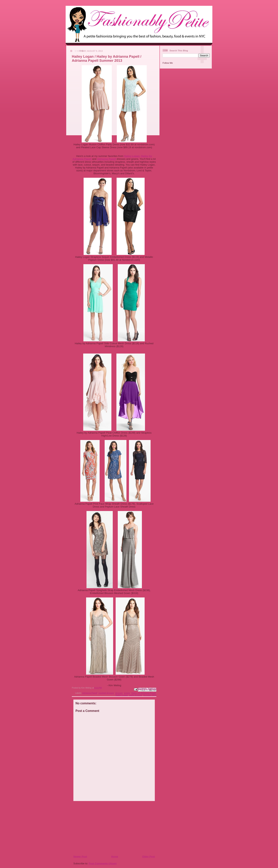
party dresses (136, 695)
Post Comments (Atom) (103, 863)
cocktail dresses (106, 693)
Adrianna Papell (90, 693)
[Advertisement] (97, 828)
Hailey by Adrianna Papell (144, 693)
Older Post (148, 857)
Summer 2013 (150, 695)
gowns (127, 693)
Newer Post (80, 857)
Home (114, 857)
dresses (119, 693)
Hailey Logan (122, 695)
